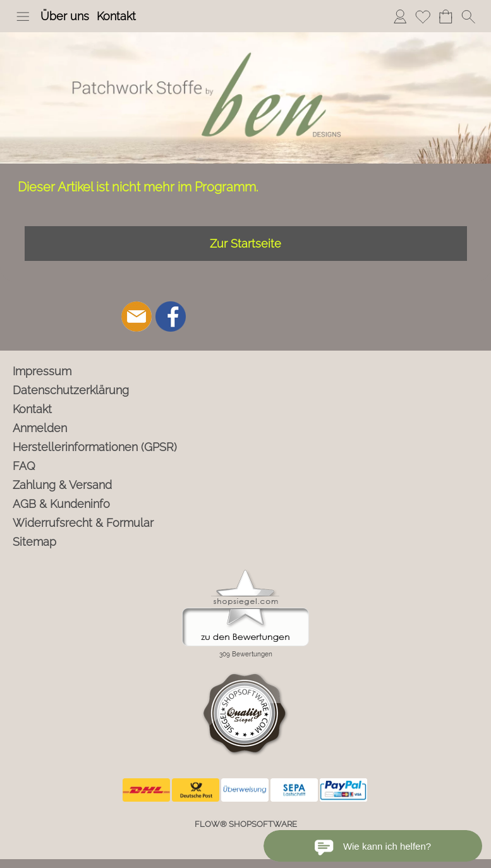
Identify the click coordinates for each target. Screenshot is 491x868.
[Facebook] (171, 316)
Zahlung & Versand (62, 485)
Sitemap (34, 542)
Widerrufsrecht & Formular (83, 523)
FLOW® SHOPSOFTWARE (246, 824)
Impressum (42, 371)
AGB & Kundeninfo (61, 504)
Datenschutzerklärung (71, 390)
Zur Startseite (245, 244)
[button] (23, 16)
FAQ (24, 466)
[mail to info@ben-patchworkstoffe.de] (136, 316)
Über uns (65, 16)
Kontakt (116, 16)
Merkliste (423, 16)
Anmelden (400, 16)
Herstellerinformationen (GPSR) (95, 447)
